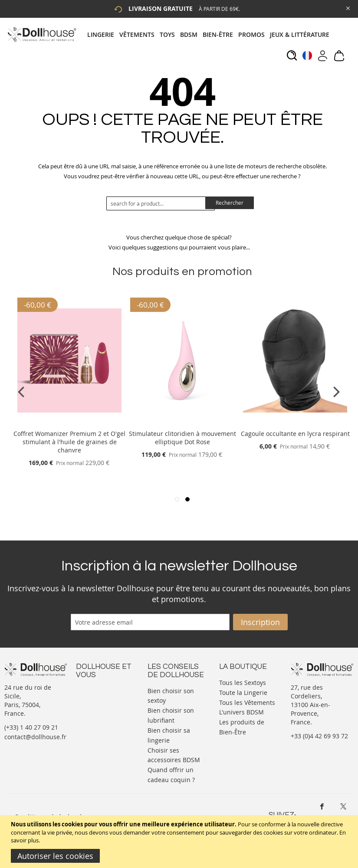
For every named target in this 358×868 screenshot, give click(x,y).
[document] (180, 842)
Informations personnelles (95, 712)
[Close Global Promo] (347, 8)
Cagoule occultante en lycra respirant (295, 434)
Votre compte (95, 699)
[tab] (211, 34)
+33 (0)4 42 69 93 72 (319, 736)
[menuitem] (103, 34)
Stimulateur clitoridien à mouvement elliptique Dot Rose (182, 438)
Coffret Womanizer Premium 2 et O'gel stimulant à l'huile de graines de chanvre (69, 442)
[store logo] (41, 34)
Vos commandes (100, 725)
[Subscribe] (260, 622)
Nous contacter (98, 690)
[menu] (211, 34)
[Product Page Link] (69, 423)
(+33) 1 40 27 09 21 (31, 727)
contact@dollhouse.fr (35, 737)
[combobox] (161, 203)
